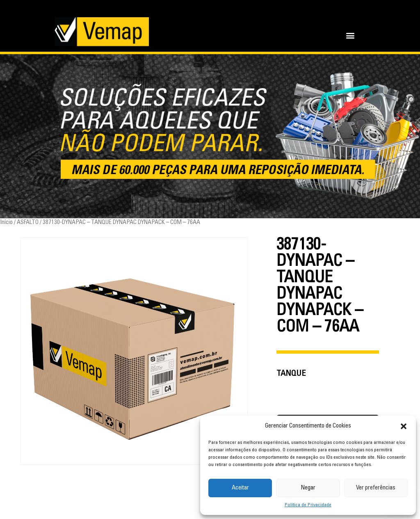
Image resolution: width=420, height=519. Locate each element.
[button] (404, 426)
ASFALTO (28, 223)
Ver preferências (376, 488)
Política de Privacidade (308, 505)
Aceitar (240, 488)
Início (6, 223)
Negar (308, 488)
